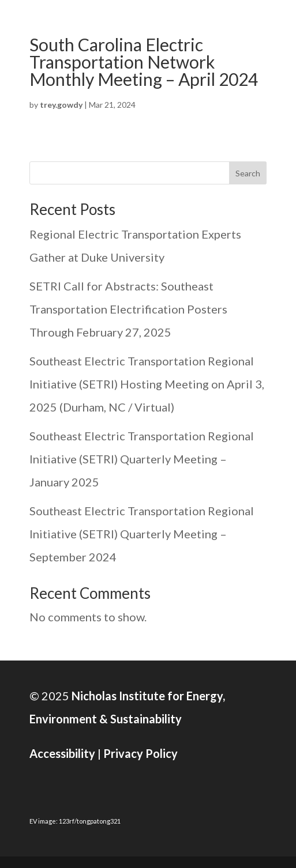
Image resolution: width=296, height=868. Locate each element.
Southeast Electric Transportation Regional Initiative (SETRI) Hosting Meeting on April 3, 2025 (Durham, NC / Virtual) (147, 384)
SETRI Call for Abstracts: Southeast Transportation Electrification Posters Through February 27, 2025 (128, 309)
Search (248, 173)
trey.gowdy (61, 105)
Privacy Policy (140, 753)
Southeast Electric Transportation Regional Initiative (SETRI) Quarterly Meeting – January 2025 (142, 459)
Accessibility (62, 753)
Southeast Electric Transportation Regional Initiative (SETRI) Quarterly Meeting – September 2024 (142, 534)
